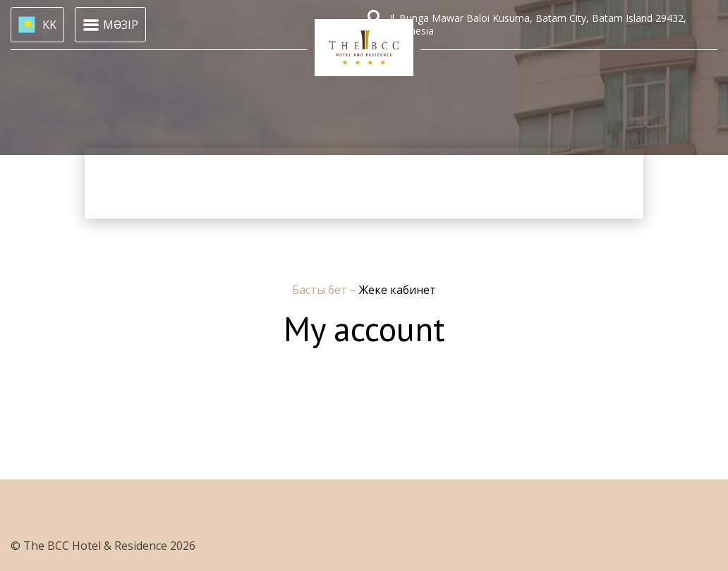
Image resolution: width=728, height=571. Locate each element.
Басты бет (321, 290)
